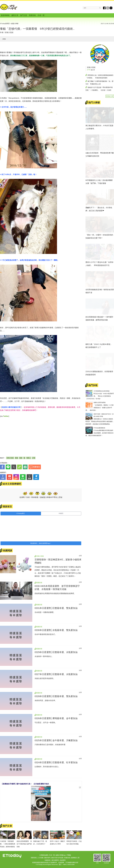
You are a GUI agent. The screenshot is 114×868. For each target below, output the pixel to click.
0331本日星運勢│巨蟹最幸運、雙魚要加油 (56, 608)
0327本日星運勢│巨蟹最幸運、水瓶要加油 (56, 674)
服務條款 (74, 858)
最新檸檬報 (5, 15)
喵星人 (29, 458)
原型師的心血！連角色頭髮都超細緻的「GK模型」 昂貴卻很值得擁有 (99, 77)
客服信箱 (67, 858)
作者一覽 (41, 15)
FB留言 (61, 513)
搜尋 (100, 8)
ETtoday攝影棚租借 (99, 428)
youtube (111, 8)
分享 (80, 556)
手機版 (69, 855)
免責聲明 (63, 860)
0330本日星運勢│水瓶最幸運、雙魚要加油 (56, 630)
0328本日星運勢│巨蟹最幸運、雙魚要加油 (56, 696)
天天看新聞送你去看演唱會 (102, 391)
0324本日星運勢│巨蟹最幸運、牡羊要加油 (56, 762)
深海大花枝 (9, 32)
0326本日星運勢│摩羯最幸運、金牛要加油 (56, 718)
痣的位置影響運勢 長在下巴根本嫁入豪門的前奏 (24, 844)
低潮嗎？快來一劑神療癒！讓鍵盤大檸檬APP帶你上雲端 (41, 497)
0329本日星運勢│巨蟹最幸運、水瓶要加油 (56, 652)
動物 (17, 458)
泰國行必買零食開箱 (100, 402)
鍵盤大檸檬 (9, 7)
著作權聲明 (55, 860)
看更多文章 (110, 96)
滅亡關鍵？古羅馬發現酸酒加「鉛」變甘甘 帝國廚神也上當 (99, 83)
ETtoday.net (41, 864)
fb (104, 8)
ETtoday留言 (21, 513)
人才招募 (40, 858)
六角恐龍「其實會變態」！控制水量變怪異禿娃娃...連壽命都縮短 (8, 844)
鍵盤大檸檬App (61, 855)
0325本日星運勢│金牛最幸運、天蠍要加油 (56, 740)
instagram (108, 8)
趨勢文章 (15, 15)
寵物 (21, 458)
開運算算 (39, 583)
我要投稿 (32, 15)
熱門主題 (24, 15)
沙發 (34, 458)
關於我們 (47, 858)
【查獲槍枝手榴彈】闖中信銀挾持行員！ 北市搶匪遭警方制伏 (25, 784)
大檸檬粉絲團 (44, 855)
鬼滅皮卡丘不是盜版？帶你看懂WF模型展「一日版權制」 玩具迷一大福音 (99, 89)
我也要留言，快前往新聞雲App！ (41, 543)
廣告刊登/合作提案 (57, 858)
